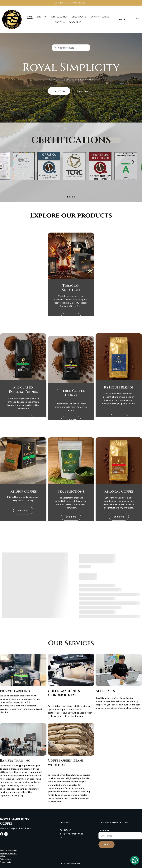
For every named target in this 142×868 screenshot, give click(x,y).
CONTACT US (75, 22)
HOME (30, 17)
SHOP (40, 17)
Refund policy (6, 859)
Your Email (104, 834)
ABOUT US (60, 22)
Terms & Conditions (8, 851)
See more (23, 420)
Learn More (83, 91)
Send (106, 848)
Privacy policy (6, 862)
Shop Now (59, 91)
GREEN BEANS (79, 17)
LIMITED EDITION (59, 17)
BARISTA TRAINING (100, 17)
